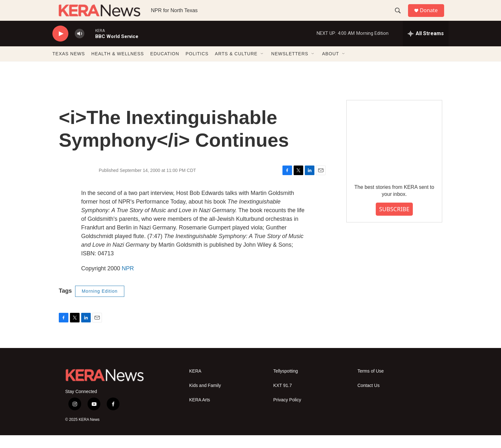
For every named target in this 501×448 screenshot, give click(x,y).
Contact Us (369, 398)
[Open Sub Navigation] (262, 66)
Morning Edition (100, 304)
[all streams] (426, 46)
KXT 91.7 (282, 398)
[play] (60, 46)
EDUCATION (165, 66)
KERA (195, 384)
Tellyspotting (285, 384)
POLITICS (197, 66)
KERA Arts (200, 413)
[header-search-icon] (400, 17)
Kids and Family (205, 398)
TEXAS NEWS (69, 66)
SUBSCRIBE (394, 222)
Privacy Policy (287, 413)
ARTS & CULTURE (236, 66)
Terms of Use (371, 384)
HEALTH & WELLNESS (118, 66)
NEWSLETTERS (290, 66)
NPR (128, 281)
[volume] (80, 46)
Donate (432, 17)
